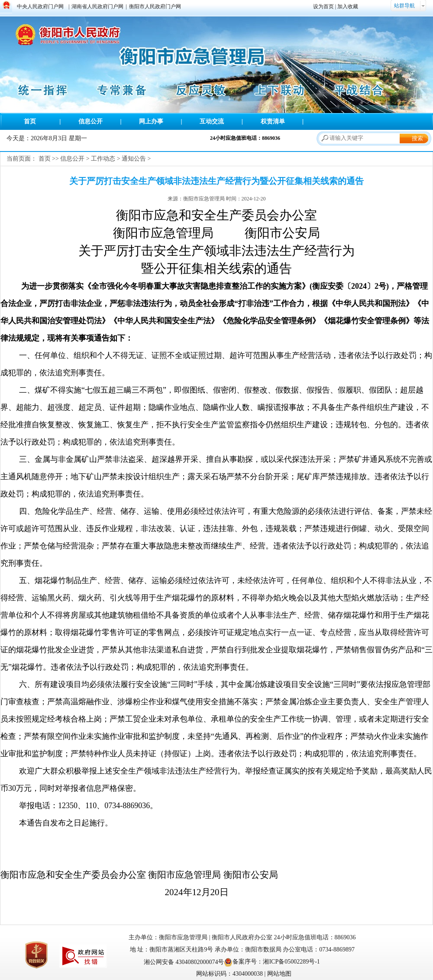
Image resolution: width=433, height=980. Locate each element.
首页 (30, 121)
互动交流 (212, 121)
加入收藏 (348, 6)
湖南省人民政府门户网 (97, 6)
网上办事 (151, 121)
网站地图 (279, 974)
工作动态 (103, 159)
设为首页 (323, 6)
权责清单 (273, 121)
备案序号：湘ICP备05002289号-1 (276, 962)
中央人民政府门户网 (40, 6)
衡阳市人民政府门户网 (155, 6)
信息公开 (90, 121)
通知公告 (134, 159)
